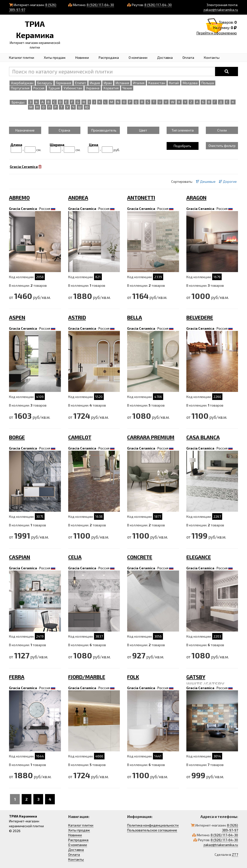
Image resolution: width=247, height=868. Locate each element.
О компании (138, 57)
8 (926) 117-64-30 (100, 5)
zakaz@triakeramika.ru (221, 10)
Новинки (82, 57)
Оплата (188, 57)
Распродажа (109, 57)
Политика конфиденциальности (153, 825)
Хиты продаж (55, 57)
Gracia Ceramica (23, 209)
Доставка (165, 57)
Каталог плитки (22, 57)
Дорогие (228, 181)
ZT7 (235, 854)
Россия (45, 209)
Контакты (212, 57)
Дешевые (206, 181)
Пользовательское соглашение (152, 830)
